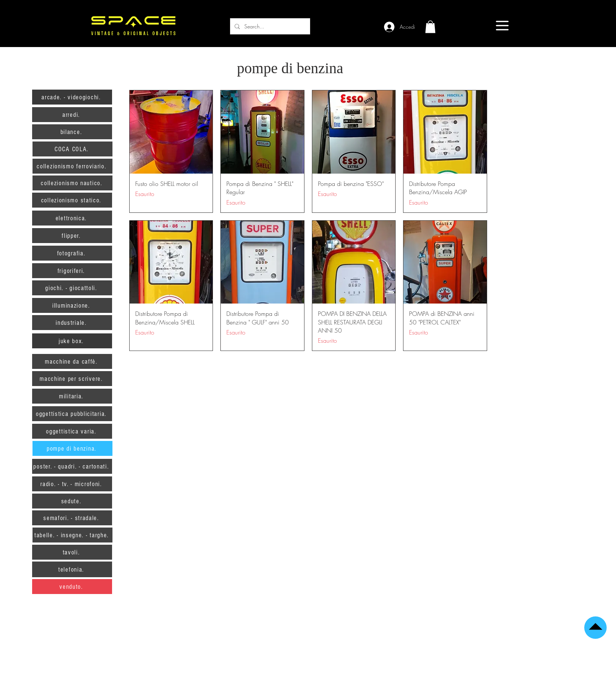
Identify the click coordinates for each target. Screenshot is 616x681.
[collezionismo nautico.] (72, 183)
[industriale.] (72, 323)
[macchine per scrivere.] (72, 379)
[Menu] (502, 26)
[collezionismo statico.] (72, 200)
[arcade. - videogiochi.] (72, 97)
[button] (430, 27)
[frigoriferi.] (72, 271)
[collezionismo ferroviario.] (72, 166)
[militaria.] (72, 396)
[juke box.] (72, 341)
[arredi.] (72, 115)
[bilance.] (72, 132)
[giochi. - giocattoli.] (72, 288)
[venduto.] (72, 587)
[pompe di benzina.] (72, 448)
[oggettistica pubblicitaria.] (72, 414)
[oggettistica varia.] (72, 431)
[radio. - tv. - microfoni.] (72, 484)
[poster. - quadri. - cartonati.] (72, 466)
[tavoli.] (72, 552)
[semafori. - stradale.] (72, 518)
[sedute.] (72, 501)
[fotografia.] (72, 253)
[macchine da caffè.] (72, 361)
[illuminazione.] (72, 305)
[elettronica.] (72, 218)
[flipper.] (72, 236)
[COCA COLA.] (72, 149)
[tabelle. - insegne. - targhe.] (72, 535)
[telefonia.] (72, 569)
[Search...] (269, 26)
